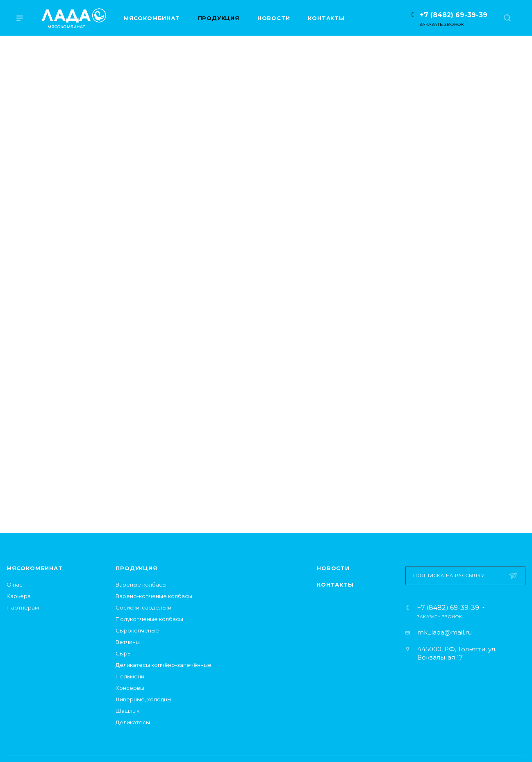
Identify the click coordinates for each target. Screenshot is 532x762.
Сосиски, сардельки (143, 607)
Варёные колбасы (141, 585)
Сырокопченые (137, 630)
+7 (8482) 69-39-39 (454, 15)
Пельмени (130, 676)
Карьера (19, 596)
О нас (15, 585)
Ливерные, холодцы (143, 699)
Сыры (124, 653)
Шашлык (127, 711)
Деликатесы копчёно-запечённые (164, 665)
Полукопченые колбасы (149, 619)
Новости (333, 568)
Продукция (136, 568)
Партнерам (23, 607)
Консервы (130, 688)
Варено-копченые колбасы (154, 596)
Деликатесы (133, 722)
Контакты (335, 585)
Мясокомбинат (35, 568)
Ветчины (128, 642)
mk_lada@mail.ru (444, 632)
